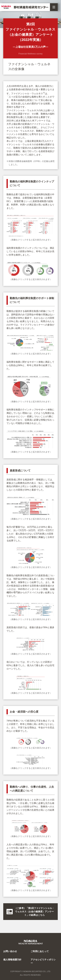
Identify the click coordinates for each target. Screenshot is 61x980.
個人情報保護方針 (12, 960)
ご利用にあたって (40, 951)
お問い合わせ (10, 951)
